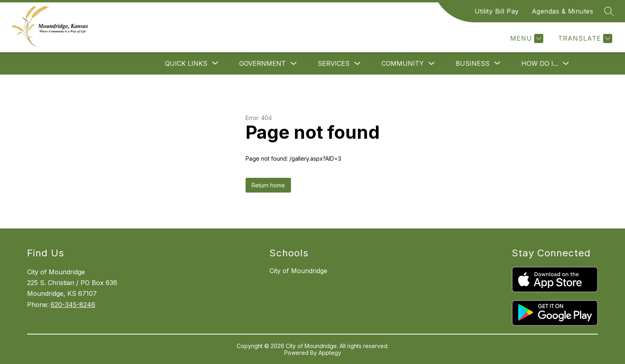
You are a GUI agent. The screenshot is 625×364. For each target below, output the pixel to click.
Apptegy (330, 353)
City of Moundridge (298, 271)
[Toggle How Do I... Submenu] (566, 64)
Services (334, 63)
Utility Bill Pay (497, 11)
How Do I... (540, 63)
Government (262, 63)
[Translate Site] (584, 38)
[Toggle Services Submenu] (358, 64)
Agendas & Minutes (563, 11)
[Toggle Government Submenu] (294, 64)
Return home (268, 185)
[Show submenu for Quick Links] (186, 63)
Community (403, 63)
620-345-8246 (73, 305)
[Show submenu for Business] (473, 63)
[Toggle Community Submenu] (432, 64)
